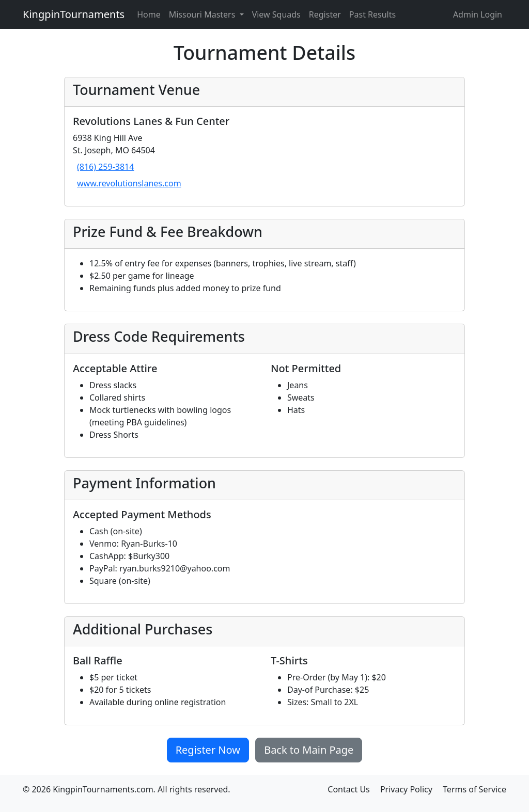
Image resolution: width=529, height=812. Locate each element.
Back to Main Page (309, 750)
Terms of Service (474, 789)
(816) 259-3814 (105, 167)
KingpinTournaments (74, 14)
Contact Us (348, 789)
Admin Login (478, 14)
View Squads (276, 14)
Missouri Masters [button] (203, 14)
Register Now (208, 750)
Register (325, 14)
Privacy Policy (406, 789)
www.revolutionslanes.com (129, 183)
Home (149, 14)
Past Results (372, 14)
